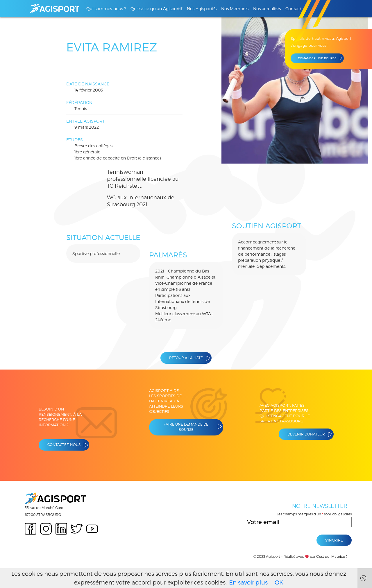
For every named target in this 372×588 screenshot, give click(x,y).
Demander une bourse (317, 58)
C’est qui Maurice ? (332, 556)
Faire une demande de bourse (186, 427)
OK (279, 582)
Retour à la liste (186, 358)
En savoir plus (248, 582)
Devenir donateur (306, 434)
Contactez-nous (64, 445)
